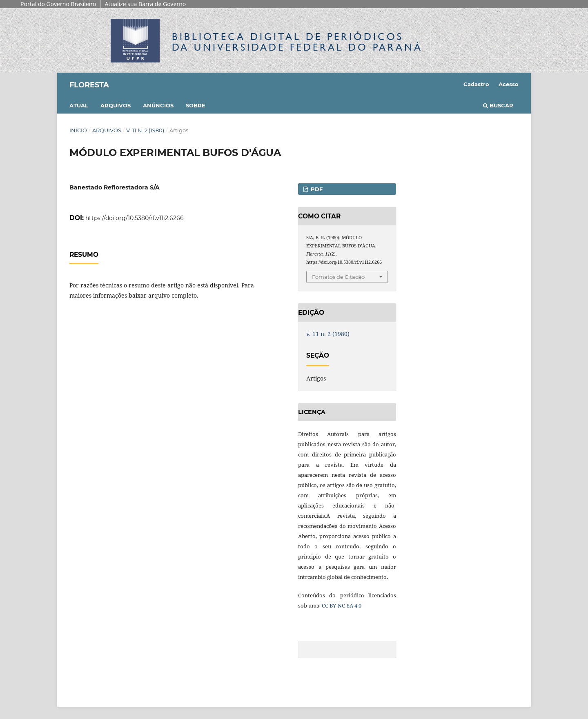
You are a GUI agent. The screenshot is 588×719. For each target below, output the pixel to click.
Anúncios (158, 105)
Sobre (196, 105)
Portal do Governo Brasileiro (58, 4)
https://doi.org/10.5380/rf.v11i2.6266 (135, 218)
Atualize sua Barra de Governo (145, 4)
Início (78, 130)
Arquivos (116, 105)
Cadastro (476, 84)
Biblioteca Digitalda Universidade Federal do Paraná (297, 42)
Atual (79, 105)
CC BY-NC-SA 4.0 (341, 605)
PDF (316, 189)
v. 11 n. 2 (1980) (145, 130)
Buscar (498, 105)
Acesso (509, 84)
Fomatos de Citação (338, 277)
